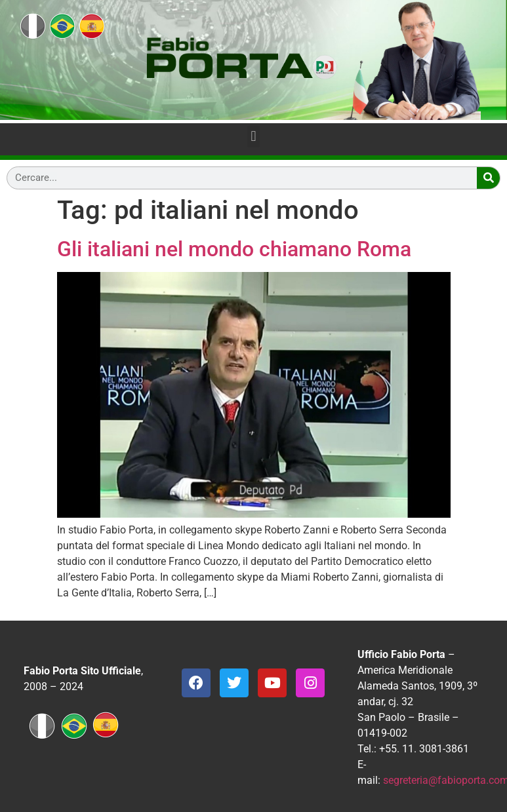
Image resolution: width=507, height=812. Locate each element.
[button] (253, 137)
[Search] (488, 178)
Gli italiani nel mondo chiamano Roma (234, 249)
